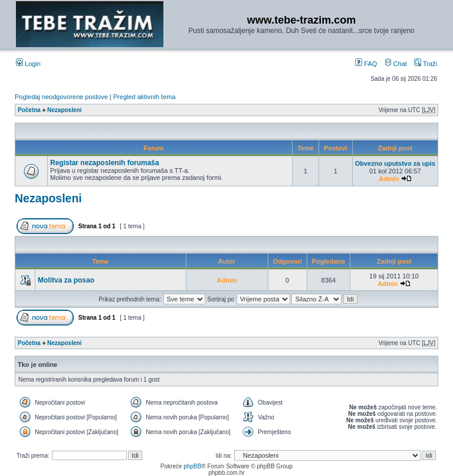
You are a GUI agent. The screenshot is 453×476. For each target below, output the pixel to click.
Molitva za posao (66, 280)
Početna (29, 110)
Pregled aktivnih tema (145, 97)
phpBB (192, 466)
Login (28, 64)
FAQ (366, 64)
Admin (389, 179)
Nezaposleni (64, 110)
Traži (426, 64)
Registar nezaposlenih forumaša (105, 163)
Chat (396, 64)
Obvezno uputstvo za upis (395, 163)
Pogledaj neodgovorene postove (61, 97)
